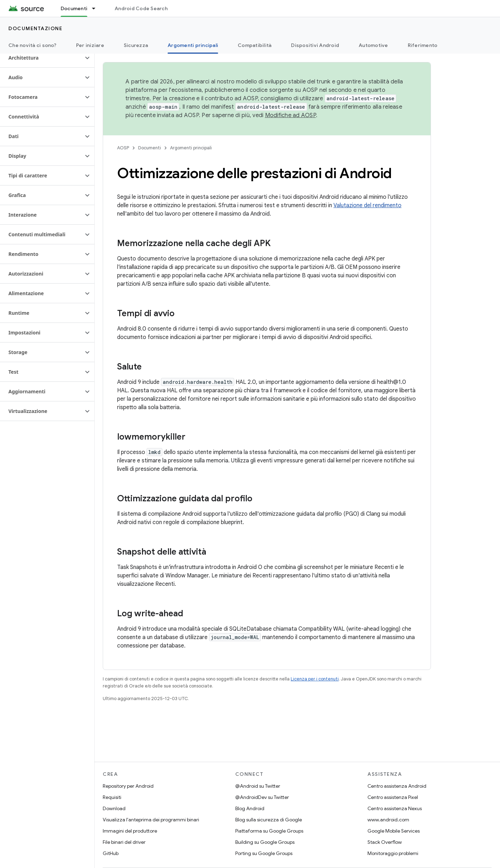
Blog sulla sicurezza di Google (269, 820)
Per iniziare (90, 45)
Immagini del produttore (130, 831)
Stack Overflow (385, 842)
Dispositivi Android (315, 45)
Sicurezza (136, 45)
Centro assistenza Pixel (393, 797)
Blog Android (250, 808)
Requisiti (112, 797)
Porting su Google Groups (264, 853)
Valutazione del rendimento (367, 205)
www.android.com (388, 820)
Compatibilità (255, 45)
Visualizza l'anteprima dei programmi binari (151, 820)
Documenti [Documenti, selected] (74, 8)
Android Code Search (141, 8)
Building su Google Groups (265, 842)
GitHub (111, 853)
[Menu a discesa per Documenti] (97, 8)
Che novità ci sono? (32, 45)
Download (114, 808)
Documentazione (35, 28)
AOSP (123, 148)
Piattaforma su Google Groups (269, 831)
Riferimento (423, 45)
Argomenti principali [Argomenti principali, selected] (193, 45)
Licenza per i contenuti (315, 679)
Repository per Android (128, 786)
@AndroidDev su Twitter (262, 797)
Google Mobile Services (394, 831)
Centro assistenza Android (397, 786)
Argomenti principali (191, 148)
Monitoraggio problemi (393, 853)
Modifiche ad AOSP (290, 115)
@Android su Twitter (258, 786)
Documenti (150, 148)
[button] (42, 58)
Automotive (373, 45)
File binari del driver (124, 842)
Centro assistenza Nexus (395, 808)
